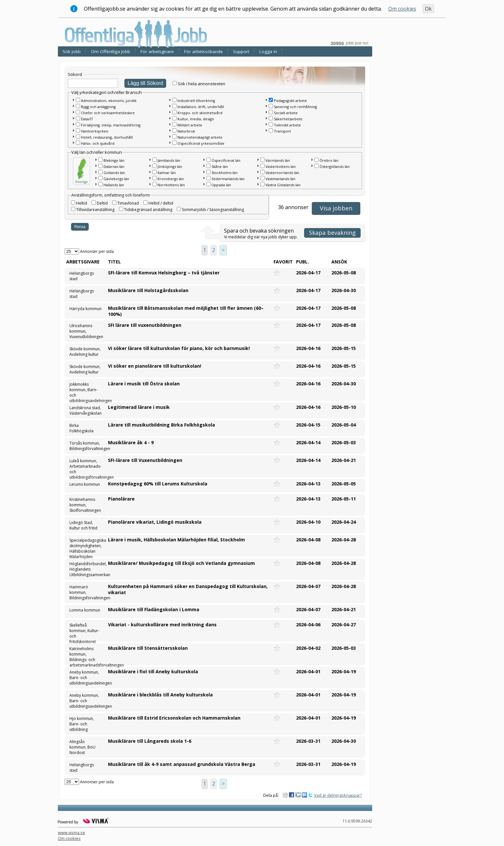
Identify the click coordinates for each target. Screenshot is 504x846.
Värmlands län (278, 160)
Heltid (82, 203)
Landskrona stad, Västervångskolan (85, 410)
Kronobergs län (171, 179)
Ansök (339, 262)
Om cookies (402, 9)
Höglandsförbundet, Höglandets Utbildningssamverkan (86, 569)
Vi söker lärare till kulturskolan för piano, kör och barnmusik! (179, 348)
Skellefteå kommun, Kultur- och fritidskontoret (84, 631)
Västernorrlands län (282, 173)
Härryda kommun (85, 309)
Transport (282, 131)
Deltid (102, 203)
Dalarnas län (114, 166)
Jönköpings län (170, 166)
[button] (73, 100)
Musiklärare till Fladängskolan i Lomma (154, 609)
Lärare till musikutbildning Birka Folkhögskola (162, 425)
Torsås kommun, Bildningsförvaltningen (86, 446)
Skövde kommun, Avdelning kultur (85, 352)
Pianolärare (121, 499)
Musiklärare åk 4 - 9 (131, 442)
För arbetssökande (203, 51)
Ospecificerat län (226, 160)
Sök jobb (72, 51)
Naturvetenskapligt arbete (200, 137)
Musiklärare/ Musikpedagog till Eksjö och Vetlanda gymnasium (181, 563)
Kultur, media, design (196, 119)
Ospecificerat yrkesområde (201, 143)
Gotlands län (114, 173)
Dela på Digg (285, 795)
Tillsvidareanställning (95, 210)
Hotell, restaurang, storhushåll (107, 137)
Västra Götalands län (283, 185)
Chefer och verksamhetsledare (108, 113)
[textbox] (93, 83)
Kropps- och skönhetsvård (200, 113)
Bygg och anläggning (98, 107)
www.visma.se (72, 832)
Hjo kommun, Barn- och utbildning (82, 724)
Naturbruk (186, 131)
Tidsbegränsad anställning (148, 210)
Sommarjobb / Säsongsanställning (213, 210)
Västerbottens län (281, 166)
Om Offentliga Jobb (111, 51)
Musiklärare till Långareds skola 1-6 (150, 741)
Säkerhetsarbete (288, 119)
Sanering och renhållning (295, 107)
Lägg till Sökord (145, 83)
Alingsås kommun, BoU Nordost (82, 747)
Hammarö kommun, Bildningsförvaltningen (86, 592)
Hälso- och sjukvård (98, 143)
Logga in (268, 51)
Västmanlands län (280, 179)
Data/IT (87, 119)
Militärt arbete (190, 125)
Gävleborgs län (116, 179)
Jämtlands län (169, 160)
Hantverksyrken (95, 131)
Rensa (80, 227)
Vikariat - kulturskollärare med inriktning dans (162, 625)
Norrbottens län (171, 185)
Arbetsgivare (83, 262)
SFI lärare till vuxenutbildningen (145, 325)
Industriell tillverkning (196, 101)
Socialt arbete (286, 113)
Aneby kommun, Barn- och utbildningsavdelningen (86, 678)
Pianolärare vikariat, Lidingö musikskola (155, 522)
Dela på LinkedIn (304, 795)
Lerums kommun (85, 484)
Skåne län (220, 166)
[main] (217, 428)
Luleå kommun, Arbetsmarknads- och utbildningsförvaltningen (86, 467)
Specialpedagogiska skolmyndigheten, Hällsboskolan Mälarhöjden (86, 546)
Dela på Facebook (292, 795)
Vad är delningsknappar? (338, 795)
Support (241, 51)
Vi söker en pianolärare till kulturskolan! (155, 366)
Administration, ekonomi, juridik (109, 101)
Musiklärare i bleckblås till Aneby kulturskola (160, 695)
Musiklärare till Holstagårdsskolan (148, 290)
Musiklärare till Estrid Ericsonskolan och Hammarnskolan (174, 718)
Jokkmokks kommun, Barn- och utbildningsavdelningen (86, 390)
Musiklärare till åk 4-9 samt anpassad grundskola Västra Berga (182, 764)
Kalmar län (167, 173)
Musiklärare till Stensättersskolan (148, 648)
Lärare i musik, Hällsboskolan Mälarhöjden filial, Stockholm (176, 540)
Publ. (302, 262)
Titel (114, 262)
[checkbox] (175, 83)
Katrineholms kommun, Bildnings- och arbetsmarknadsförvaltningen (86, 655)
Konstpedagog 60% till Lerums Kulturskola (158, 484)
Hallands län (114, 185)
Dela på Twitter (311, 795)
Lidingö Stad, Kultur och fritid (83, 525)
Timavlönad (128, 203)
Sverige (82, 182)
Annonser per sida (97, 251)
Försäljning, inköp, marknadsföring (111, 125)
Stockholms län (225, 173)
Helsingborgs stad (82, 276)
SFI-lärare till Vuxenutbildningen (145, 460)
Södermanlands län (228, 179)
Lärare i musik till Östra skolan (144, 384)
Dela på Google (298, 795)
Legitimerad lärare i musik (139, 407)
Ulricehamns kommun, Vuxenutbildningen (86, 331)
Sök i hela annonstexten (202, 84)
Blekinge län (114, 160)
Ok (428, 9)
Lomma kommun (85, 610)
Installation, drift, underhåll (201, 107)
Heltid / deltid (161, 203)
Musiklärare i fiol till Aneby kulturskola (153, 671)
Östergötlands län (335, 166)
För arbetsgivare (157, 51)
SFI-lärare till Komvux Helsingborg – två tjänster (164, 273)
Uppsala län (221, 185)
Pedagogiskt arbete (290, 101)
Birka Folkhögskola (81, 428)
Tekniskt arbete (287, 125)
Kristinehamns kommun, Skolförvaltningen (85, 505)
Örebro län (329, 160)
